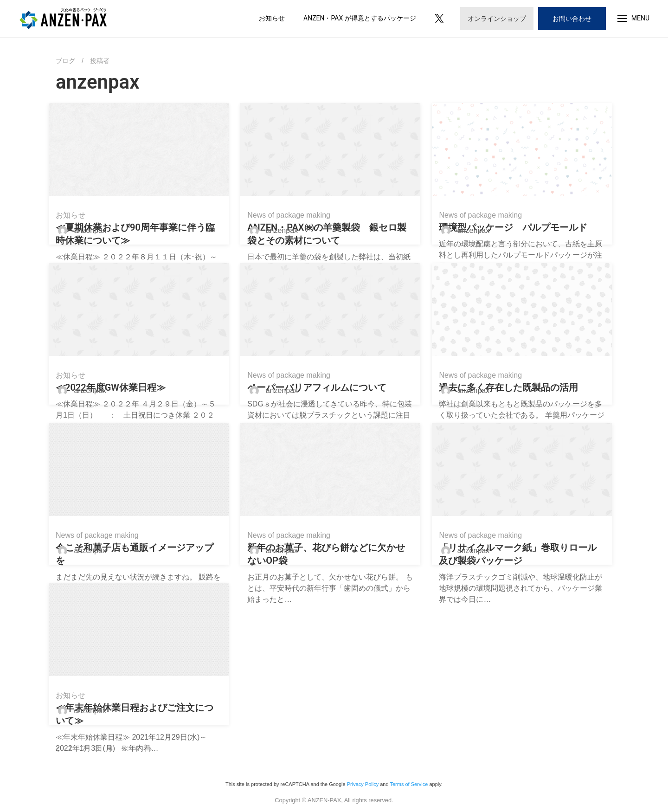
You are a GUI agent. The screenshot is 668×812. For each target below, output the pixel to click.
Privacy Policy (363, 784)
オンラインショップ (497, 19)
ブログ (65, 61)
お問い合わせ (572, 19)
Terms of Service (409, 784)
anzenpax (80, 230)
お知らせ (272, 18)
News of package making (289, 215)
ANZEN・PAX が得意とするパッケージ (360, 18)
